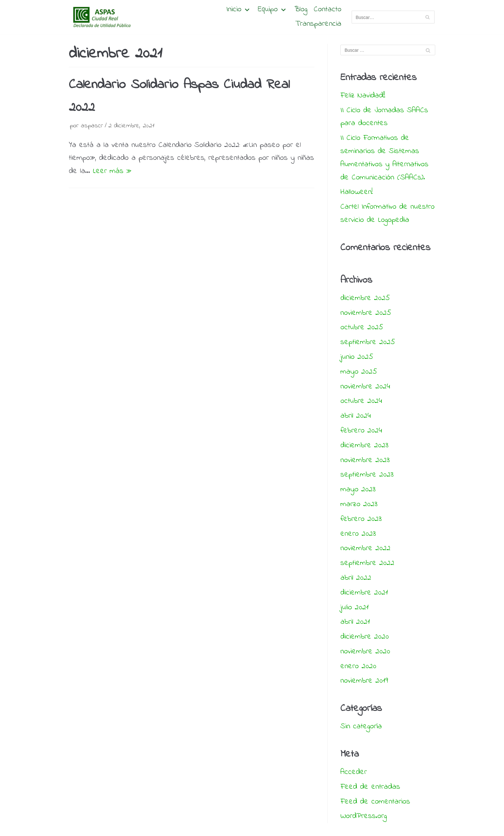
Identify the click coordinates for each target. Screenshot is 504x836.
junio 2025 (357, 357)
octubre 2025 (362, 327)
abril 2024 (355, 416)
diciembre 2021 (364, 593)
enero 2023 (358, 534)
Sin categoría (361, 727)
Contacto (328, 10)
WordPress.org (364, 816)
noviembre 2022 (365, 548)
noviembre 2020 (365, 652)
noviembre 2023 (365, 460)
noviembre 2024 (365, 387)
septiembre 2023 (367, 475)
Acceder (354, 772)
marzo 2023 (359, 504)
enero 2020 (358, 666)
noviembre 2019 (364, 681)
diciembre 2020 (365, 637)
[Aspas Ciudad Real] (101, 17)
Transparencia (318, 24)
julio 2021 (355, 608)
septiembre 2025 (368, 342)
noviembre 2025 (366, 313)
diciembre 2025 (365, 298)
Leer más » (112, 171)
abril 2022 (356, 578)
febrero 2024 (361, 431)
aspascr (92, 126)
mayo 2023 (358, 490)
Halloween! (356, 192)
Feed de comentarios (375, 802)
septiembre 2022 (367, 563)
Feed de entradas (370, 787)
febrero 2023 (361, 519)
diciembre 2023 (364, 445)
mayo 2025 (359, 372)
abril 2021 (355, 622)
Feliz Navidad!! (363, 96)
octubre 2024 (361, 401)
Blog (301, 10)
